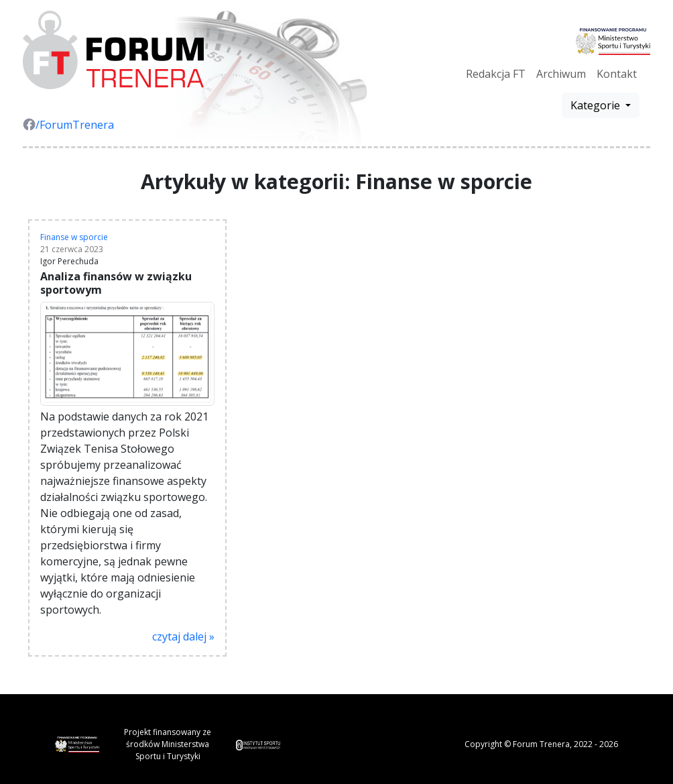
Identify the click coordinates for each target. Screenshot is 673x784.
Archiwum (561, 74)
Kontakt (617, 74)
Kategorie (597, 105)
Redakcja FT (496, 74)
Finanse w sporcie (74, 237)
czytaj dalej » (183, 636)
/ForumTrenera (68, 125)
